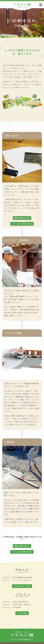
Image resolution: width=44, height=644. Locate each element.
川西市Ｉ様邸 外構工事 (21, 605)
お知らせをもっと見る (22, 586)
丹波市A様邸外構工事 (20, 602)
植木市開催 (16, 607)
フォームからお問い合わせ (22, 224)
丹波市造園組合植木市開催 (22, 577)
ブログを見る (22, 613)
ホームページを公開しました (23, 580)
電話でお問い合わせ (22, 218)
